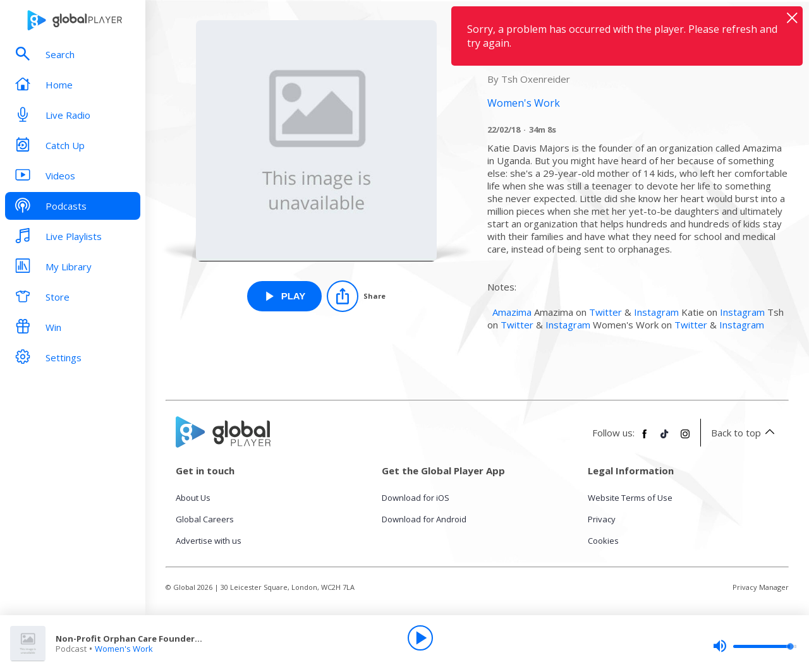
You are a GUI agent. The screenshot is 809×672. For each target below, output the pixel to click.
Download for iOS (416, 498)
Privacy (602, 519)
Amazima (512, 312)
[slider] (755, 646)
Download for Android (424, 519)
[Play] (420, 638)
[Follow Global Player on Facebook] (645, 439)
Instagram (656, 312)
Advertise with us (209, 541)
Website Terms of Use (630, 498)
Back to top (745, 433)
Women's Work (124, 649)
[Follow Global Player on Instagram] (685, 439)
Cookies (603, 541)
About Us (193, 498)
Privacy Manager (761, 587)
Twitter (605, 312)
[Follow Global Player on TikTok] (665, 439)
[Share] (356, 296)
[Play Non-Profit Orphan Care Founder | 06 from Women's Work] (285, 296)
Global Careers (205, 519)
